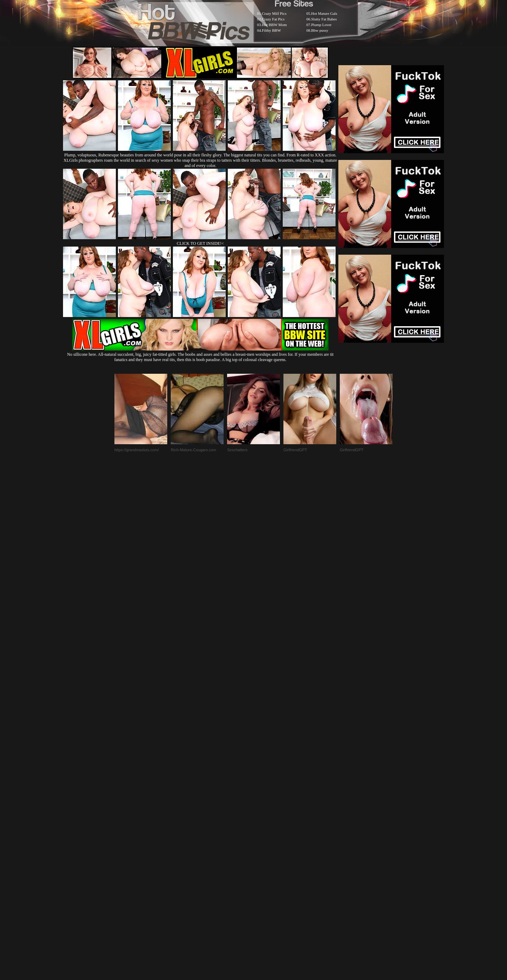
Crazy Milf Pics (274, 13)
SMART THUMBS (266, 809)
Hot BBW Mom (274, 25)
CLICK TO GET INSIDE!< (200, 243)
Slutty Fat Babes (324, 19)
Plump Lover (321, 25)
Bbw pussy (320, 30)
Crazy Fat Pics (273, 19)
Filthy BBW (271, 30)
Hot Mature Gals (324, 13)
